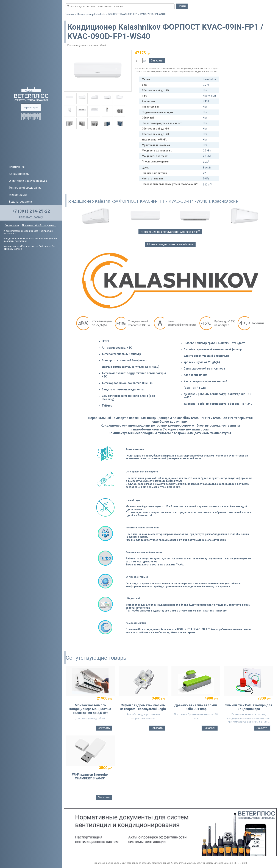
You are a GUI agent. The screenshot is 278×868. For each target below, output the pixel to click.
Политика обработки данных (39, 226)
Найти (182, 6)
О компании (12, 226)
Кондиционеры (19, 174)
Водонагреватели (20, 202)
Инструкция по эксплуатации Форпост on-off (170, 232)
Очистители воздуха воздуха (28, 181)
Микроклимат (18, 195)
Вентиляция (17, 167)
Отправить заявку (31, 217)
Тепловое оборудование (25, 188)
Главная (69, 14)
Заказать (157, 60)
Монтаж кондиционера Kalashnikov (170, 244)
